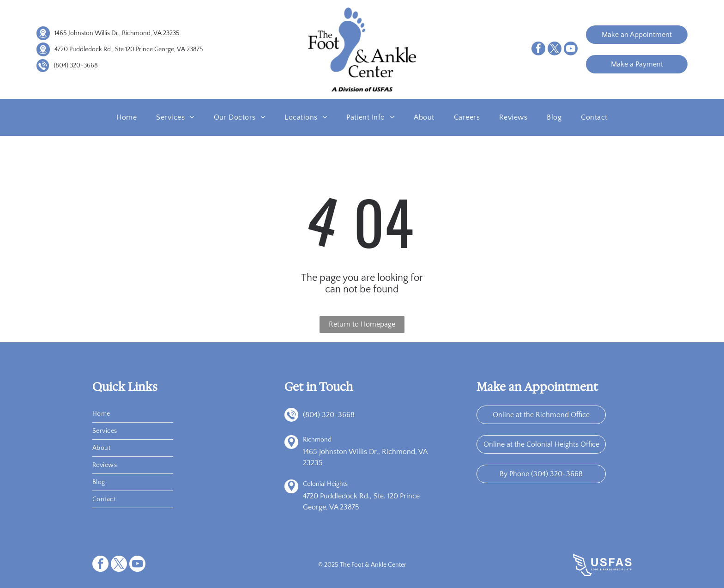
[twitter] (555, 50)
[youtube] (571, 50)
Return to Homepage (362, 324)
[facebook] (538, 50)
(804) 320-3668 (76, 66)
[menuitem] (127, 117)
